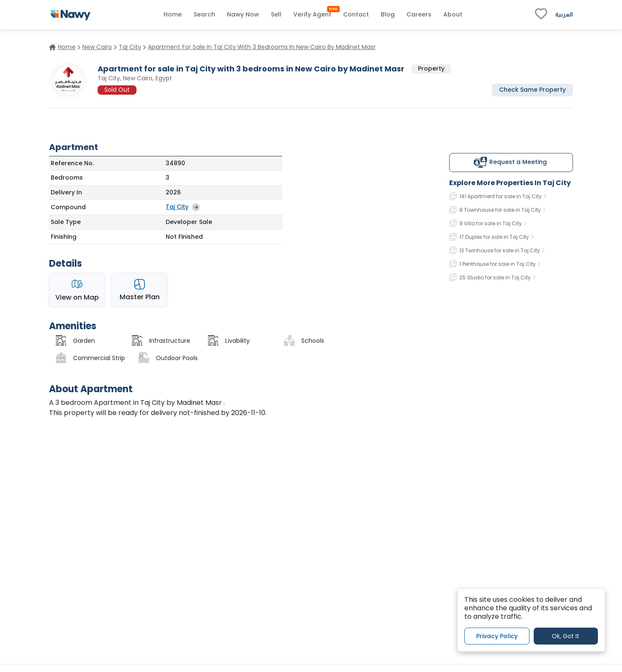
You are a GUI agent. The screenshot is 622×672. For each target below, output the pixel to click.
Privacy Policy (497, 636)
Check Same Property (532, 90)
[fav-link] (541, 15)
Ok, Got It (566, 636)
